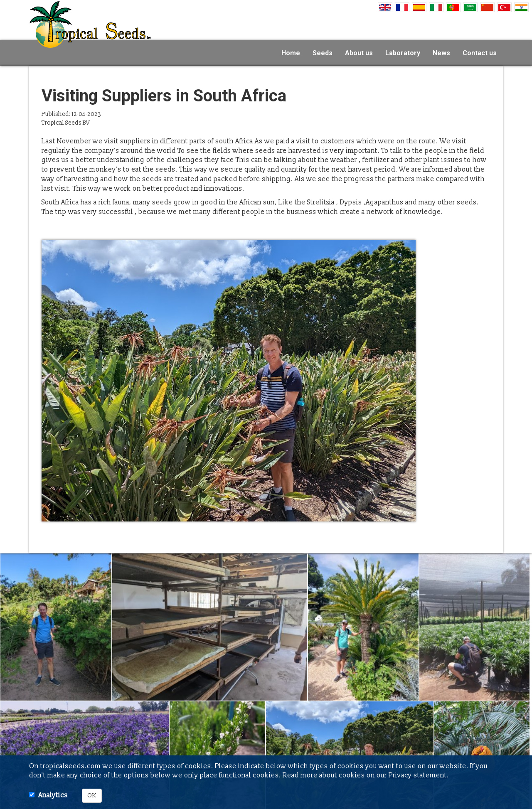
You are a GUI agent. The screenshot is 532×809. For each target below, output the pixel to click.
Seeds (323, 53)
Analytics (53, 795)
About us (359, 53)
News (441, 53)
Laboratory (403, 53)
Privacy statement (418, 775)
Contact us (480, 53)
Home (291, 53)
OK (92, 795)
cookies (198, 766)
